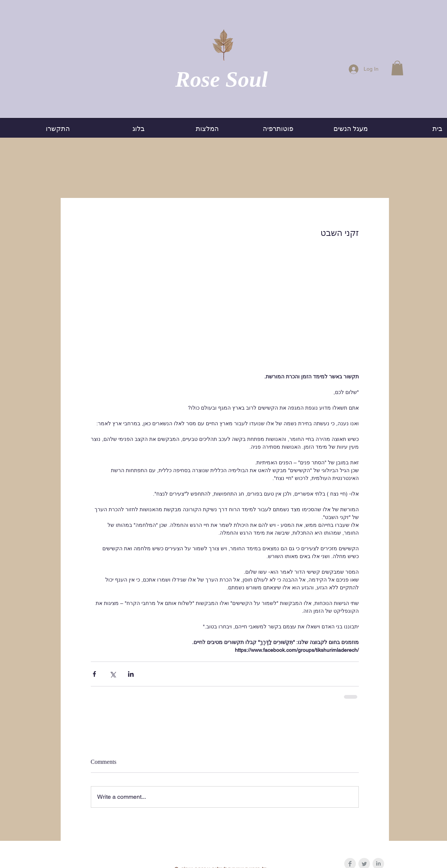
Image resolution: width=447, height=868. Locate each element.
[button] (397, 68)
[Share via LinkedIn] (131, 674)
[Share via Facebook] (94, 674)
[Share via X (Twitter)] (113, 674)
